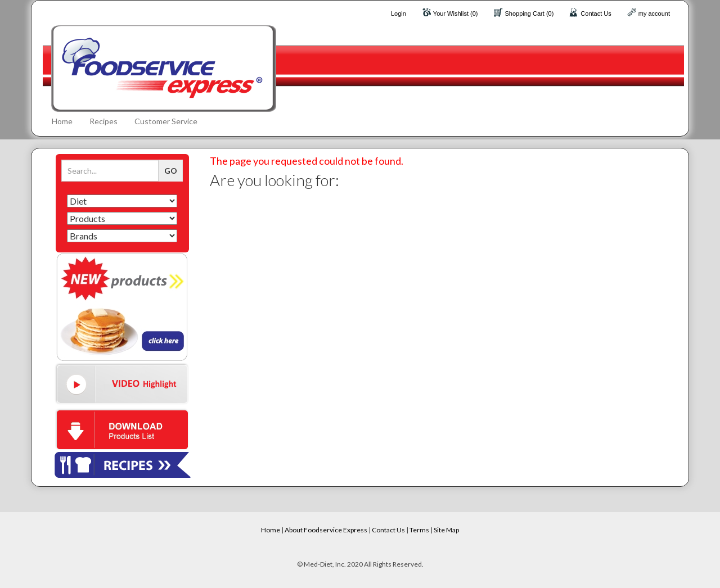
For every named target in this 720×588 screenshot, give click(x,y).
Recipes (103, 121)
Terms (419, 530)
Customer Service (166, 121)
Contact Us (596, 13)
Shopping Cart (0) (530, 13)
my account (654, 13)
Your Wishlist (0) (456, 13)
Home (62, 121)
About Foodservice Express (326, 530)
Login (399, 13)
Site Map (446, 530)
